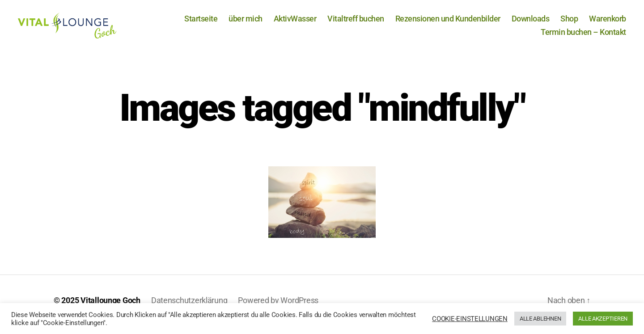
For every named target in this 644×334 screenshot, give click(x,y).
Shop (569, 23)
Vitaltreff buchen (356, 23)
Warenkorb (608, 23)
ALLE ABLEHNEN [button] (540, 319)
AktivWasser (295, 23)
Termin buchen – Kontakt (583, 36)
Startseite (201, 23)
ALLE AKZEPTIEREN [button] (603, 319)
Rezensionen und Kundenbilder (448, 23)
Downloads (531, 23)
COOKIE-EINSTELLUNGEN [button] (470, 319)
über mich (246, 23)
